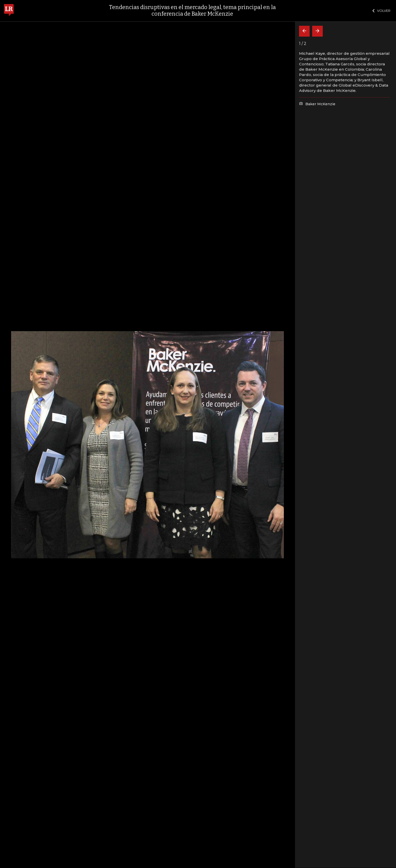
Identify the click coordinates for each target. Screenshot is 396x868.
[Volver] (304, 31)
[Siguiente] (317, 31)
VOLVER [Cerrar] (381, 11)
